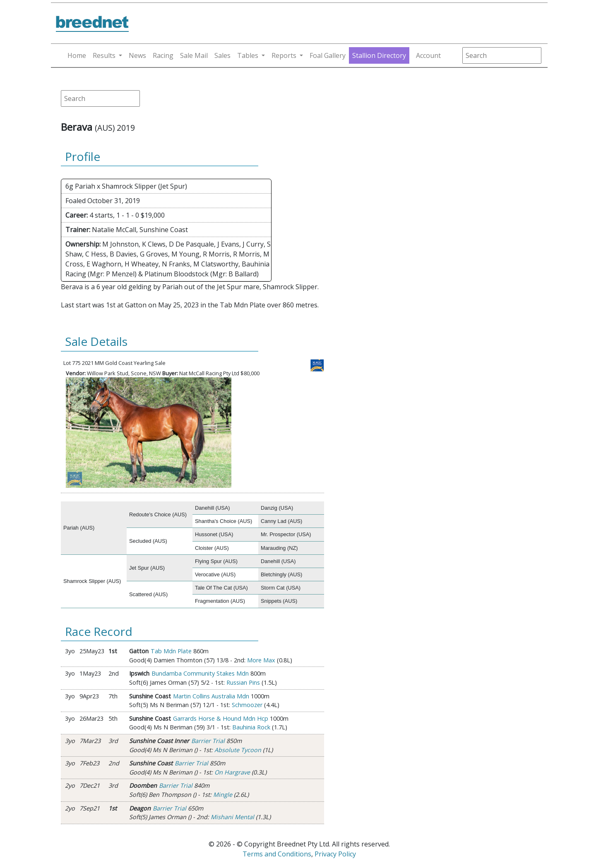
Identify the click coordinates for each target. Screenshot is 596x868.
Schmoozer (247, 705)
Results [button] (104, 55)
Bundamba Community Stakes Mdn (200, 673)
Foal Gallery (328, 55)
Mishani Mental (232, 817)
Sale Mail (194, 55)
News (137, 55)
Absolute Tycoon (238, 750)
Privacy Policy (335, 854)
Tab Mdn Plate (171, 651)
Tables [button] (248, 55)
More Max (261, 660)
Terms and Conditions (277, 854)
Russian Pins (243, 682)
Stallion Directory (379, 55)
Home (77, 55)
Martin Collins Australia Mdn (211, 696)
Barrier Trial (208, 741)
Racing (163, 55)
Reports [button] (284, 55)
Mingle (223, 795)
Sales (222, 55)
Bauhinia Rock (251, 727)
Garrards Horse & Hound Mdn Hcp (221, 718)
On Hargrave (232, 772)
